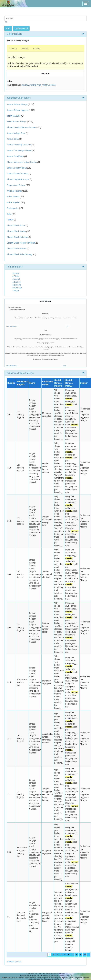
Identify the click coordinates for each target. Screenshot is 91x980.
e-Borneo (17, 285)
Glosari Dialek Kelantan (17, 237)
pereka (52, 85)
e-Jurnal (16, 279)
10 (84, 954)
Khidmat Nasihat (14, 191)
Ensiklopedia (12, 208)
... (88, 954)
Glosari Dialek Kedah (16, 231)
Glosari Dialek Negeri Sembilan (21, 243)
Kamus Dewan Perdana (17, 174)
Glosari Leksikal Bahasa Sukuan (21, 127)
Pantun (10, 220)
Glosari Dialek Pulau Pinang (19, 254)
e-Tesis (16, 276)
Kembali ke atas (14, 962)
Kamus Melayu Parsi (16, 133)
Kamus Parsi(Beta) (15, 156)
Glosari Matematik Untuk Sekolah (22, 162)
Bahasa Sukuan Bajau (17, 168)
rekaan (45, 85)
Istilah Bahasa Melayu (17, 122)
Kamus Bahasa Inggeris (17, 110)
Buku (9, 214)
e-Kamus (17, 282)
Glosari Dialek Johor (16, 226)
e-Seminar (17, 288)
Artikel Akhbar (13, 197)
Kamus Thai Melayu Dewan (19, 150)
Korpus (16, 273)
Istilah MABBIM (14, 116)
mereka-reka (35, 85)
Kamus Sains (13, 139)
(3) (68, 326)
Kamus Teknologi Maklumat (19, 145)
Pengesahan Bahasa (16, 185)
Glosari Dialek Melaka (17, 249)
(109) (64, 366)
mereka (13, 49)
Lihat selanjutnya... (12, 326)
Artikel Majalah (13, 202)
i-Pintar (16, 291)
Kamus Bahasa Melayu (17, 104)
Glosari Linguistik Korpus (18, 179)
